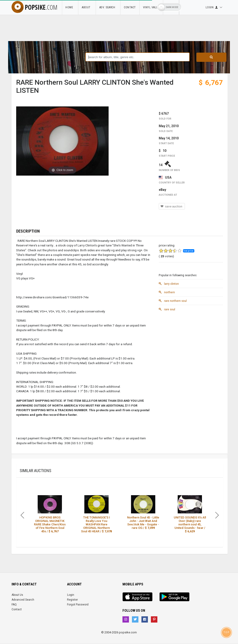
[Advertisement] (191, 342)
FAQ (14, 605)
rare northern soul (173, 301)
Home (70, 7)
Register (72, 600)
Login (71, 595)
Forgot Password (78, 605)
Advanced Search (23, 600)
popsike (34, 7)
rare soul (167, 309)
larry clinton (169, 284)
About (87, 7)
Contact (130, 7)
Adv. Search (108, 7)
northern (167, 292)
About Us (17, 595)
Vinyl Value (151, 7)
